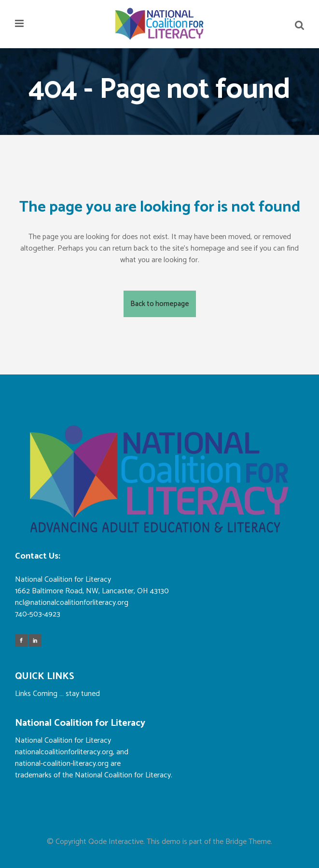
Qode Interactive (116, 842)
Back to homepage (160, 304)
